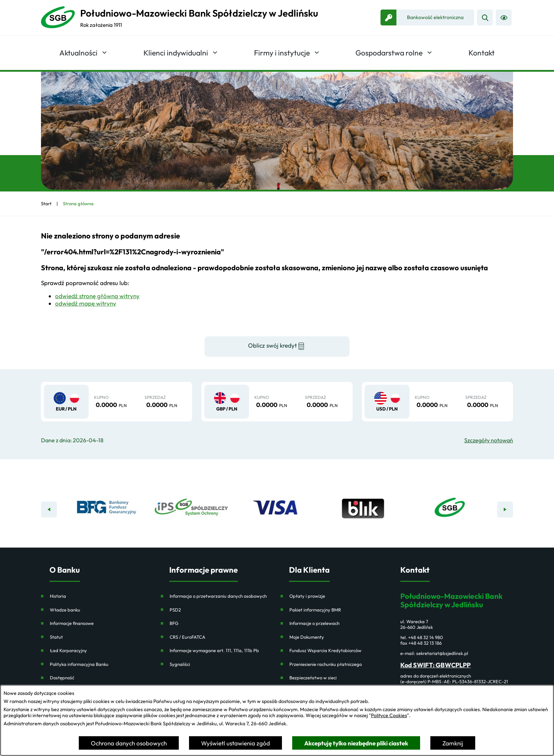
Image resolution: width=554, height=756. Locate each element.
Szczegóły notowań (489, 440)
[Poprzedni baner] (49, 510)
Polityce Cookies (389, 715)
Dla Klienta (309, 570)
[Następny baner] (505, 510)
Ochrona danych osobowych (129, 743)
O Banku (65, 570)
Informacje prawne (204, 570)
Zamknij (453, 743)
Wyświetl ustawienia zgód (235, 743)
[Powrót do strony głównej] (46, 204)
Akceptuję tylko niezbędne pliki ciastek (356, 743)
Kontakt (415, 570)
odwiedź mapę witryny (86, 303)
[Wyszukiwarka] (485, 17)
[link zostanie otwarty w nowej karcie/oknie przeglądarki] (427, 17)
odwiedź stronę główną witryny (97, 296)
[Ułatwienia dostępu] (504, 17)
